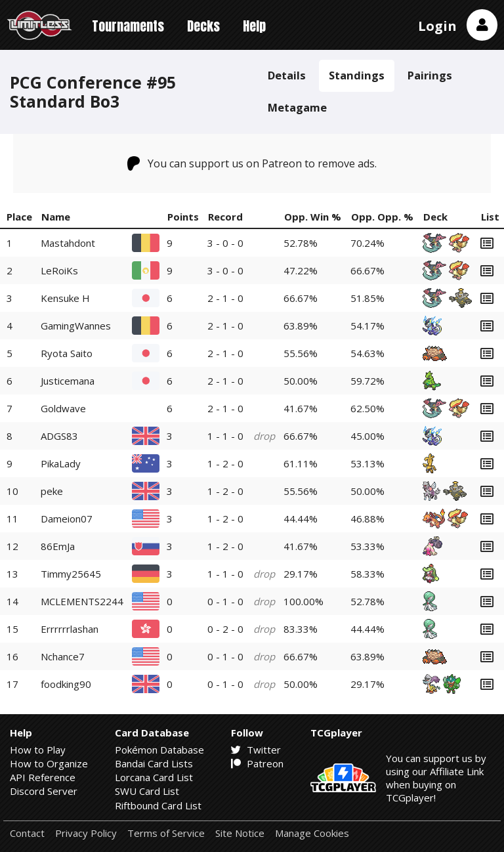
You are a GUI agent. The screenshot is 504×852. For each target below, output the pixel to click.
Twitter (256, 750)
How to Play (38, 750)
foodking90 (66, 684)
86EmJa (58, 546)
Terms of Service (166, 833)
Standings (357, 75)
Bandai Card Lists (154, 763)
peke (52, 491)
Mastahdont (68, 243)
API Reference (43, 777)
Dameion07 (67, 519)
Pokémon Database (159, 750)
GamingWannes (76, 326)
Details (287, 75)
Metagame (297, 107)
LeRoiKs (59, 270)
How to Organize (49, 763)
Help (254, 26)
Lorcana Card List (154, 777)
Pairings (430, 75)
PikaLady (61, 463)
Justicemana (68, 381)
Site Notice (240, 833)
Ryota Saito (67, 353)
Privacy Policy (86, 833)
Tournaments (128, 26)
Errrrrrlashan (70, 629)
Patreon (257, 763)
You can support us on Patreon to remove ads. (252, 163)
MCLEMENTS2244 (82, 601)
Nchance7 (63, 656)
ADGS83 (59, 436)
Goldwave (63, 408)
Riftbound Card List (158, 805)
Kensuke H (65, 298)
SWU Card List (147, 791)
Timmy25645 (71, 574)
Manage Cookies (312, 833)
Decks (203, 26)
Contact (27, 833)
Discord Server (44, 791)
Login (437, 26)
